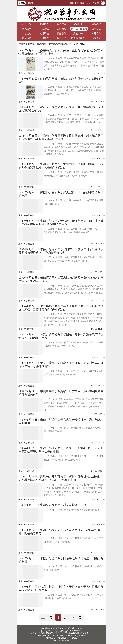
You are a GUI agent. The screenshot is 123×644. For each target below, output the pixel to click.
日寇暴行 (61, 34)
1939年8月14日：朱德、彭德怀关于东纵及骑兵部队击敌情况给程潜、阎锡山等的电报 (60, 532)
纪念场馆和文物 (79, 38)
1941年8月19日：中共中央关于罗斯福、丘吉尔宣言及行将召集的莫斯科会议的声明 (61, 393)
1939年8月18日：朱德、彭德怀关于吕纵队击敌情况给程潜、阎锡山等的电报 (61, 421)
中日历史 (44, 24)
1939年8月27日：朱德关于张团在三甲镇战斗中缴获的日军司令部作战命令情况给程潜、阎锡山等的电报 (61, 166)
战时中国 (79, 24)
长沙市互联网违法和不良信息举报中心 (78, 633)
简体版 (22, 3)
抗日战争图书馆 (79, 29)
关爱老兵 (61, 29)
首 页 (27, 24)
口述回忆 (44, 29)
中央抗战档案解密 (58, 44)
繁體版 (31, 3)
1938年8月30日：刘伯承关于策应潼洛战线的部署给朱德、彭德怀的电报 (61, 80)
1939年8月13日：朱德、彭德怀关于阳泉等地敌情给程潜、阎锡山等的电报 (61, 560)
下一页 (76, 617)
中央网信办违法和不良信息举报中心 (44, 633)
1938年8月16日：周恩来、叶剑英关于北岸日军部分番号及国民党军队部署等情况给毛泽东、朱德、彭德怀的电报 (61, 478)
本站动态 (27, 34)
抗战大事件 (79, 34)
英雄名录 (27, 29)
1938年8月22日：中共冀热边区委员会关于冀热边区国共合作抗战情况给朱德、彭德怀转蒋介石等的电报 (61, 308)
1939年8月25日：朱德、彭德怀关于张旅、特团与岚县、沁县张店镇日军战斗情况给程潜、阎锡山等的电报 (61, 222)
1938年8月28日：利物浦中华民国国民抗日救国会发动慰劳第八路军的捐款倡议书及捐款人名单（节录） (61, 137)
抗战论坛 (61, 38)
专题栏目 (96, 34)
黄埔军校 (44, 34)
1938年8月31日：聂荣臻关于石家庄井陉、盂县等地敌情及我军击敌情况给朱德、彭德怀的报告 (61, 52)
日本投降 (61, 24)
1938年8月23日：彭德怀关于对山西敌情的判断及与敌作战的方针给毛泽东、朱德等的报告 (61, 279)
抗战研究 (44, 38)
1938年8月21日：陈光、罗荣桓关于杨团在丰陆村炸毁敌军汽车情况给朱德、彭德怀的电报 (61, 336)
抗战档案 (41, 44)
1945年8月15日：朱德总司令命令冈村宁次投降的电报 (52, 505)
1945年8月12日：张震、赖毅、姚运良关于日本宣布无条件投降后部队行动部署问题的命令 (61, 588)
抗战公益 (96, 29)
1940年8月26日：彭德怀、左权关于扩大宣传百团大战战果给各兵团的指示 (61, 194)
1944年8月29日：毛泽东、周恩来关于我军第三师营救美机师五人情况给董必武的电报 (61, 109)
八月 (71, 44)
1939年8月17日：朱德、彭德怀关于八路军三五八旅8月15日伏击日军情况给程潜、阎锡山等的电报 (60, 450)
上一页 (47, 617)
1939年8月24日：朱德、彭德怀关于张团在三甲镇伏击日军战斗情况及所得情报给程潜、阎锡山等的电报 (61, 251)
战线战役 (96, 24)
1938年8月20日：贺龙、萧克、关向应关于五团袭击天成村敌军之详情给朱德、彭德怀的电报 (61, 365)
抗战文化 (96, 38)
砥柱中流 (27, 38)
